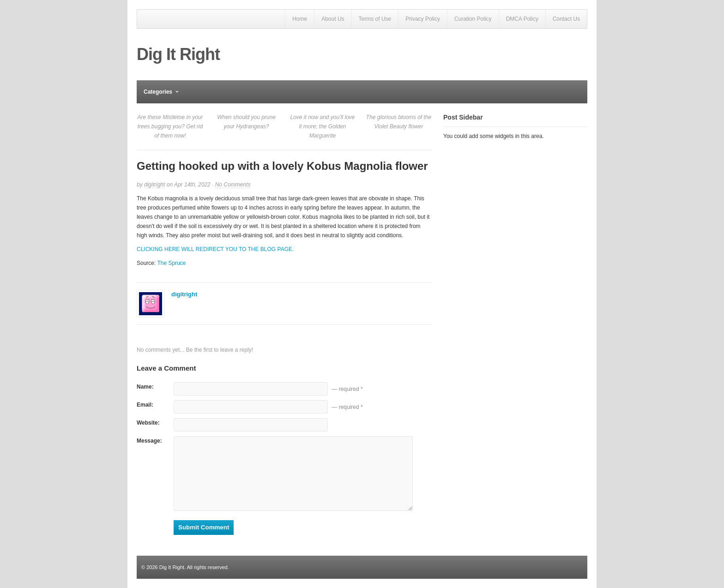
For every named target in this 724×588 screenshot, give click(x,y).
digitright (154, 185)
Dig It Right (178, 54)
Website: (148, 423)
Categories (158, 96)
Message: (149, 441)
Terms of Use (375, 19)
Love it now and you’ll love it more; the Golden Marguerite (322, 126)
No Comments (233, 185)
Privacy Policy (423, 19)
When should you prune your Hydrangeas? (246, 122)
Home (300, 19)
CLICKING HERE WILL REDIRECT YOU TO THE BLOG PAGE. (215, 249)
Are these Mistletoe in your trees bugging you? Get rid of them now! (170, 126)
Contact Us (566, 19)
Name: (145, 387)
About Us (333, 19)
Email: (145, 405)
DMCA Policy (522, 19)
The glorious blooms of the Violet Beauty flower (399, 122)
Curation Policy (473, 19)
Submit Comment (204, 527)
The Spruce (171, 263)
